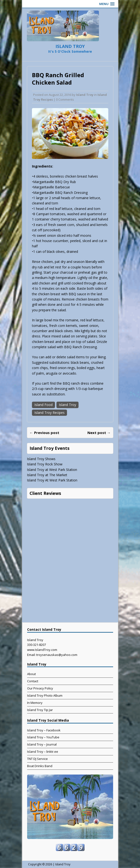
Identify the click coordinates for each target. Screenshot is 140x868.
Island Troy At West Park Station (52, 480)
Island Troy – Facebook (44, 730)
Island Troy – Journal (42, 744)
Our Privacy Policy (40, 688)
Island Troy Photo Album (45, 695)
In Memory (35, 703)
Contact (33, 681)
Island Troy (85, 95)
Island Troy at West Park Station (52, 470)
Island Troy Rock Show (45, 464)
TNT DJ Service (37, 759)
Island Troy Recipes (49, 413)
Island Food (43, 405)
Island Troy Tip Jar (40, 710)
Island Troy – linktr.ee (43, 752)
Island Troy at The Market (47, 475)
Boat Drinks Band (40, 766)
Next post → (99, 433)
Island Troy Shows (41, 459)
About (31, 674)
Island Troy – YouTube (43, 737)
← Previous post (44, 433)
